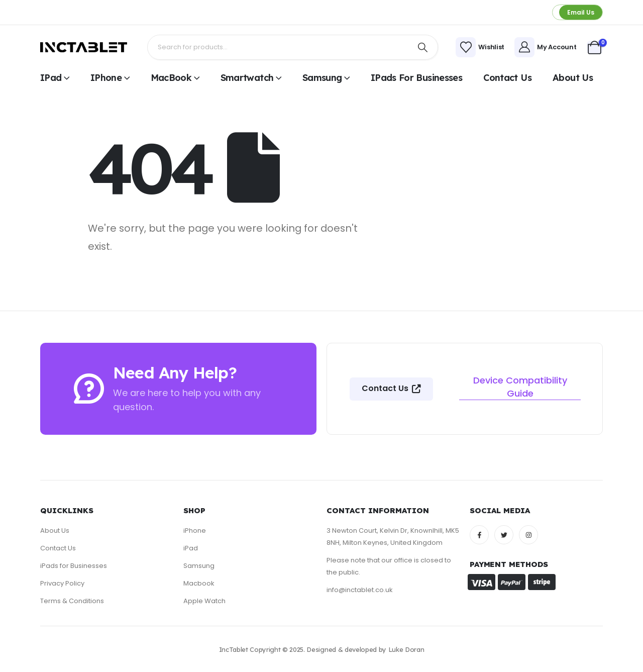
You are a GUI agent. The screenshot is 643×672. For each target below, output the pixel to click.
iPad (51, 78)
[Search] (423, 47)
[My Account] (545, 47)
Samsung (322, 78)
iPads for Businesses (416, 78)
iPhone (106, 78)
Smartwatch (247, 78)
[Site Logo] (84, 47)
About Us (573, 78)
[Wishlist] (480, 47)
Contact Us (507, 78)
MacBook (171, 78)
